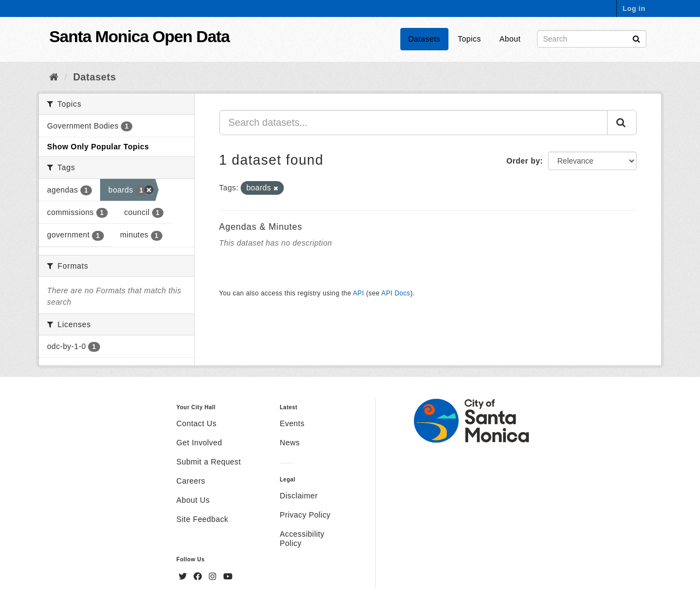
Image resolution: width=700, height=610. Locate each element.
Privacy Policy (305, 515)
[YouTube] (228, 577)
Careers (191, 481)
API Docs (396, 293)
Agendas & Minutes (261, 227)
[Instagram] (214, 577)
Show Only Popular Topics (98, 147)
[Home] (54, 77)
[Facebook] (199, 577)
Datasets (425, 39)
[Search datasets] (592, 39)
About (510, 39)
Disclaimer (299, 496)
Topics (469, 39)
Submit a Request (209, 462)
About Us (193, 500)
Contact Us (197, 423)
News (290, 443)
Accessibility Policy (302, 539)
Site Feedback (203, 519)
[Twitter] (184, 577)
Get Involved (200, 443)
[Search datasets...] (414, 123)
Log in (634, 8)
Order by (523, 161)
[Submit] (636, 38)
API (358, 293)
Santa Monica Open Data (139, 36)
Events (292, 423)
